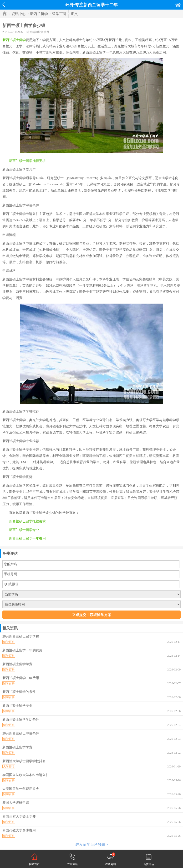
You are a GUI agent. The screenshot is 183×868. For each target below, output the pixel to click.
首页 (178, 5)
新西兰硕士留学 (14, 40)
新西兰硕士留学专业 (24, 530)
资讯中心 (19, 14)
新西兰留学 (39, 14)
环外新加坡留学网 (38, 32)
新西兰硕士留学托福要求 (27, 161)
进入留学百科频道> (91, 844)
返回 (4, 5)
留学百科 (59, 14)
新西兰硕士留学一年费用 (27, 538)
